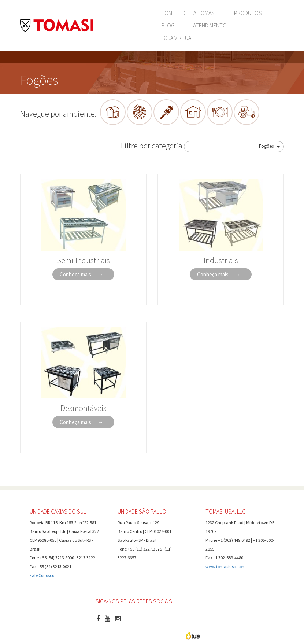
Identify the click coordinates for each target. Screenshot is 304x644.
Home (168, 13)
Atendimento (210, 25)
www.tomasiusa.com (226, 566)
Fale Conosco (42, 575)
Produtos (248, 13)
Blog (168, 25)
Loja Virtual (177, 38)
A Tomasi (205, 13)
